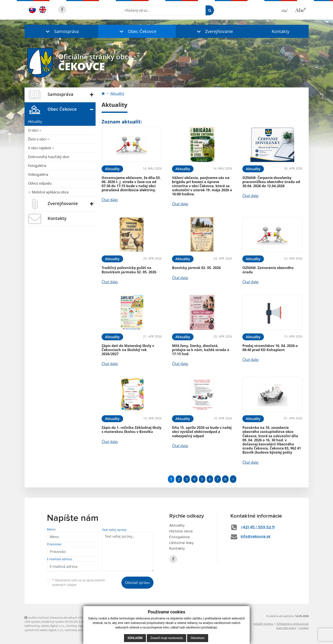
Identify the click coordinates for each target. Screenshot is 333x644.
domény (72, 626)
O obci (35, 130)
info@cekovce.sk (256, 537)
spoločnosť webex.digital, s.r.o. (44, 630)
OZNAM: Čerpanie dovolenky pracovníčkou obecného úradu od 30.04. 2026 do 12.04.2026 (271, 182)
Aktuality (35, 121)
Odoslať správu (137, 583)
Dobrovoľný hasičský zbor (49, 157)
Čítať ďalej (110, 200)
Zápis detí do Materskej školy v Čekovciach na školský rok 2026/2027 (128, 350)
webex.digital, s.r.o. (53, 626)
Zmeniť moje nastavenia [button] (166, 638)
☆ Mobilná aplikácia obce (48, 192)
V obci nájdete (41, 148)
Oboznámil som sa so (79, 582)
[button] (61, 31)
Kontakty (280, 31)
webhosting (32, 626)
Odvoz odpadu (40, 183)
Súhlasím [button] (135, 638)
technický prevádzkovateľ (81, 630)
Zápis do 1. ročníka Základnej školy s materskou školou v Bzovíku (132, 430)
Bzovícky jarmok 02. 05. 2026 (196, 268)
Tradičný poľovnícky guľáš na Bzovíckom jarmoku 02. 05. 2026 (129, 270)
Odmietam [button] (197, 638)
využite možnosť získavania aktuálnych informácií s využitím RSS (67, 618)
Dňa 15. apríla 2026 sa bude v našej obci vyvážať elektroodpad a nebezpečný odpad (202, 432)
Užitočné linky (181, 543)
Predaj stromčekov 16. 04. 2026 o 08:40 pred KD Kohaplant (270, 348)
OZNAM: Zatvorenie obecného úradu (268, 270)
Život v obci (39, 139)
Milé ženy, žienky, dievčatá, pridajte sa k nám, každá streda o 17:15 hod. (201, 350)
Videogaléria (38, 174)
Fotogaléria (37, 166)
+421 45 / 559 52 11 (258, 527)
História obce (181, 531)
